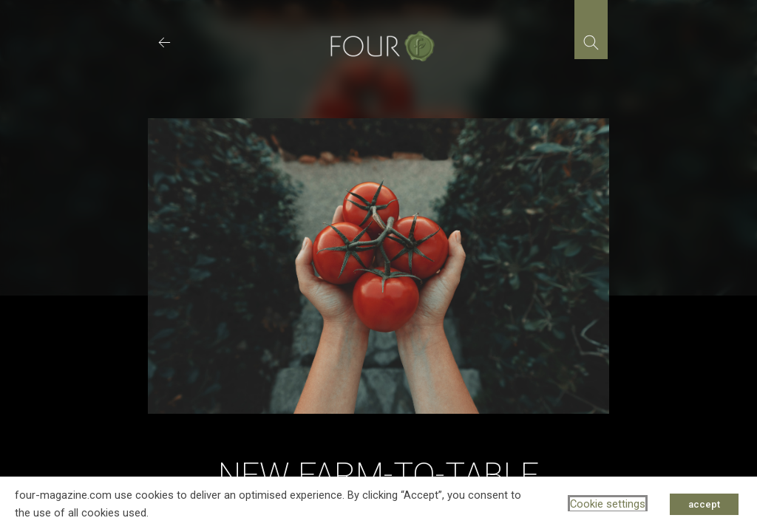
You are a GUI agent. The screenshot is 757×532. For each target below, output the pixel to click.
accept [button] (704, 504)
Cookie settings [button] (608, 504)
